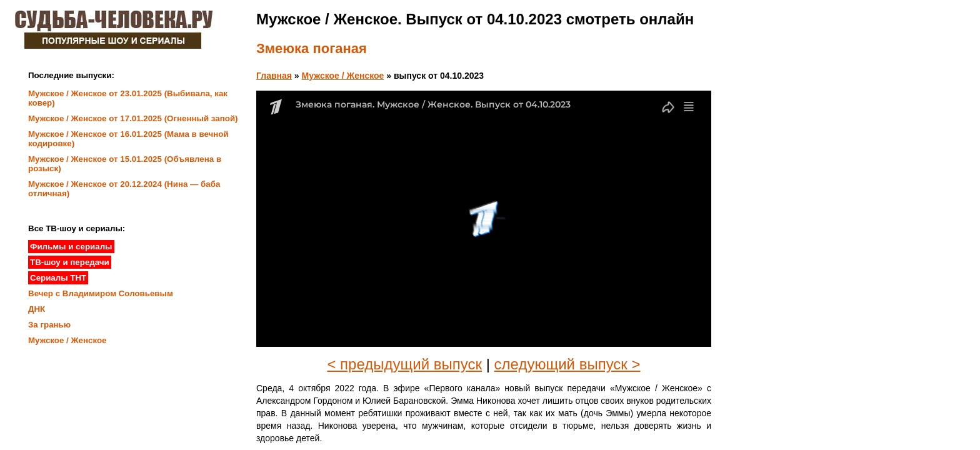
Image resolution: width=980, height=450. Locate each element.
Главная (274, 76)
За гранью (49, 325)
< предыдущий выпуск (404, 364)
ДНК (37, 309)
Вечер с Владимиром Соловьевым (101, 293)
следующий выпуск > (567, 364)
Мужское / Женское (343, 76)
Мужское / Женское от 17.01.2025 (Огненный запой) (133, 118)
